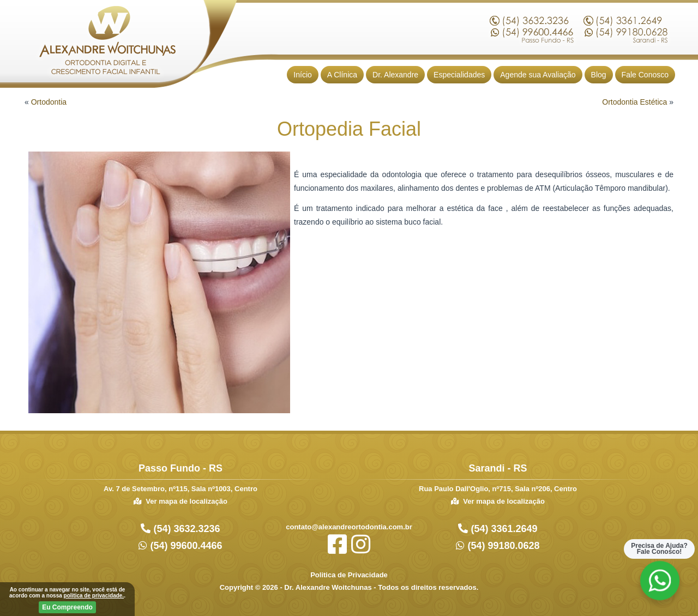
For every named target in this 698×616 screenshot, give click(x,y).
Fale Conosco (645, 75)
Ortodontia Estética (634, 102)
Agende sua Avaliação (538, 75)
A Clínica (342, 75)
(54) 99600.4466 (185, 546)
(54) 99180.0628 (502, 546)
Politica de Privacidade (349, 575)
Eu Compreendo (67, 607)
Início (302, 75)
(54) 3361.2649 (503, 529)
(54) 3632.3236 (185, 529)
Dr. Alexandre (395, 75)
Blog (599, 75)
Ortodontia (49, 102)
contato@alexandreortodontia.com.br (349, 527)
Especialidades (459, 75)
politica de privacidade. (94, 596)
